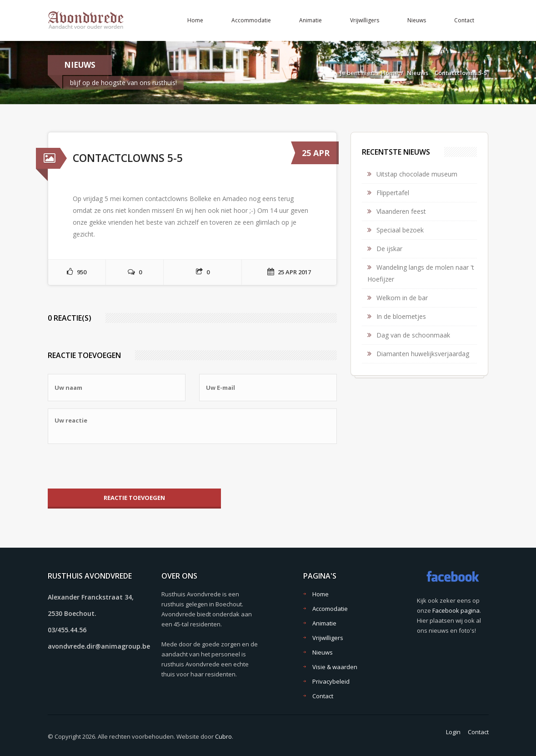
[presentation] (117, 466)
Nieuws (417, 20)
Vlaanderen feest (401, 211)
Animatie (311, 20)
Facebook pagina (456, 610)
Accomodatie (330, 609)
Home (195, 20)
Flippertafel (393, 193)
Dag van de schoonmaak (413, 335)
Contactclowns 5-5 (461, 73)
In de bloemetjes (401, 316)
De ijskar (389, 249)
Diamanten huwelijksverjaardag (423, 354)
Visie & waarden (335, 667)
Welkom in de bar (402, 298)
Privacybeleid (331, 681)
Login (453, 732)
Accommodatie (251, 20)
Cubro (223, 736)
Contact (464, 20)
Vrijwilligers (365, 20)
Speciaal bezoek (400, 230)
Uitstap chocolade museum (417, 174)
